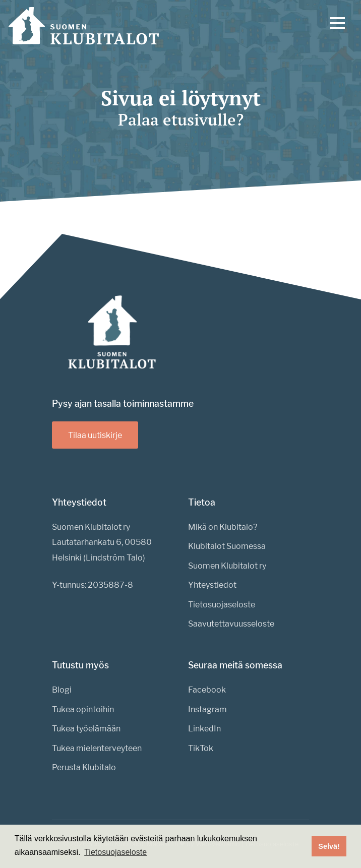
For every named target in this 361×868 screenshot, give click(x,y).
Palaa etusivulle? (181, 119)
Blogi (62, 690)
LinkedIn (204, 729)
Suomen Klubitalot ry (227, 566)
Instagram (207, 709)
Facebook (207, 690)
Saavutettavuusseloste (231, 624)
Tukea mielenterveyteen (97, 748)
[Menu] (337, 26)
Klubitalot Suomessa (227, 546)
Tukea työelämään (86, 729)
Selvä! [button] (329, 846)
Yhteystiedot (212, 585)
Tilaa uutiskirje (95, 435)
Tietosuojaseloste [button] (115, 852)
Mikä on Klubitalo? (223, 527)
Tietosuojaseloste (222, 605)
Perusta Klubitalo (84, 767)
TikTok (201, 748)
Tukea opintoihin (83, 709)
